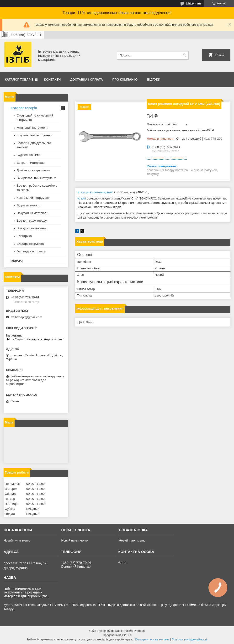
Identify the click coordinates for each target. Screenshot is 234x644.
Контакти (53, 79)
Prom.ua (139, 631)
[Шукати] (184, 55)
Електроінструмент (30, 244)
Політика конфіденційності (189, 639)
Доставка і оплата (86, 79)
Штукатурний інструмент (34, 135)
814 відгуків (194, 3)
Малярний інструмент (32, 128)
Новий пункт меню (17, 540)
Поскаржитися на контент (152, 639)
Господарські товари (31, 251)
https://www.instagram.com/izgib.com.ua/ (35, 339)
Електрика (24, 236)
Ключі (82, 198)
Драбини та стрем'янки (33, 170)
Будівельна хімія (29, 155)
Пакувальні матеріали (32, 213)
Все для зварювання (32, 228)
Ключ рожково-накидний (95, 192)
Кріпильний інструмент (33, 198)
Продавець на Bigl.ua (117, 635)
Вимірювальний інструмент (36, 178)
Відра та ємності (29, 205)
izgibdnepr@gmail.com (26, 317)
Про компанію (125, 79)
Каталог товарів (19, 79)
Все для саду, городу (32, 221)
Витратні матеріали (31, 163)
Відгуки (154, 79)
